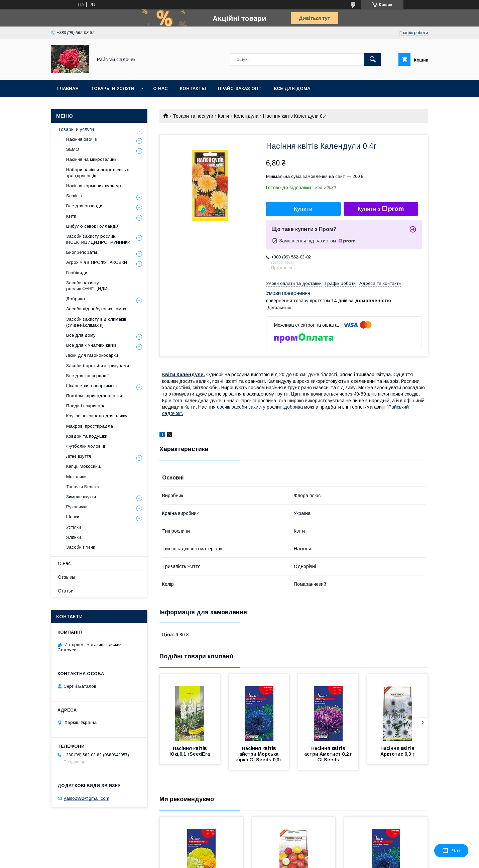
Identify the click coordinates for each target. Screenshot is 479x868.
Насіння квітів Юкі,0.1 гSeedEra (190, 751)
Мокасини (76, 477)
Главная (68, 88)
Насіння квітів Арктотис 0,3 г (398, 751)
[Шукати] (373, 60)
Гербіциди (77, 273)
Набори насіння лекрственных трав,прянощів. (98, 173)
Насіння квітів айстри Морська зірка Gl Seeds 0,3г (259, 754)
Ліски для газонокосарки (92, 355)
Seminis (74, 196)
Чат (451, 851)
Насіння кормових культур (94, 186)
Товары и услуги (112, 88)
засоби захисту (249, 407)
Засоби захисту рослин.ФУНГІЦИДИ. (87, 286)
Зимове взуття (81, 497)
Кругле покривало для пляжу (97, 416)
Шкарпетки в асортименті (92, 386)
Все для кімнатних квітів (91, 345)
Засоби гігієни (81, 547)
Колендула (246, 116)
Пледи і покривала (86, 406)
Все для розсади (84, 206)
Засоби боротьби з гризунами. (98, 366)
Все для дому (81, 335)
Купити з (381, 209)
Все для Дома (292, 88)
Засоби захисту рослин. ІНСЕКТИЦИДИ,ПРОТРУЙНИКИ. (99, 239)
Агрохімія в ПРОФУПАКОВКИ (97, 262)
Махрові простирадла (90, 426)
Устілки (74, 527)
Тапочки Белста (83, 487)
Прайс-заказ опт (240, 88)
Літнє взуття (79, 456)
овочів (223, 407)
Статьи (66, 591)
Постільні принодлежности (94, 396)
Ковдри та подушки (87, 436)
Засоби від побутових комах (96, 309)
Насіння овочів (82, 139)
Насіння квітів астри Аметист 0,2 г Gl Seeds (329, 754)
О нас (160, 88)
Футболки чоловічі (86, 446)
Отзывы (67, 577)
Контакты (193, 88)
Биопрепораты (82, 252)
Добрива (76, 299)
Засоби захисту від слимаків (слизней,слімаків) (96, 322)
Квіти (223, 116)
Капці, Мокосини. (84, 466)
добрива (293, 407)
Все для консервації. (88, 376)
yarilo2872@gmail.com (87, 798)
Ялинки (74, 537)
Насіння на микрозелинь (91, 159)
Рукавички (77, 507)
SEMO (73, 149)
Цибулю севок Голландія (92, 226)
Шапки (73, 517)
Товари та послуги (193, 116)
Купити (303, 209)
